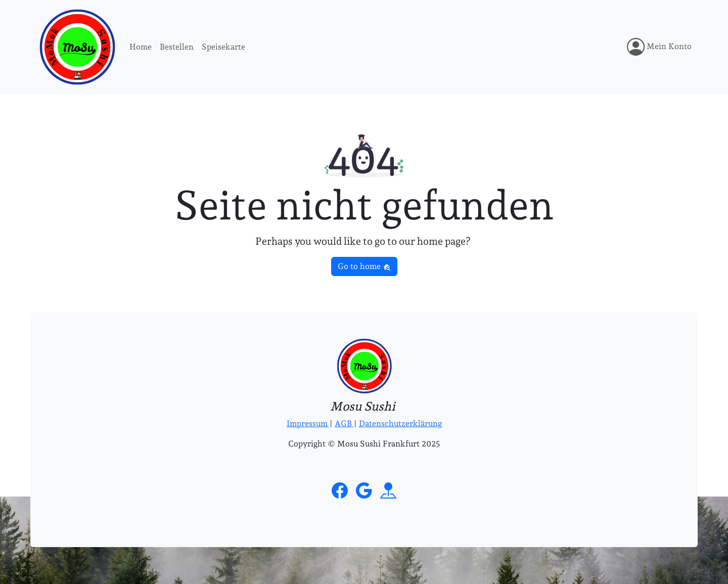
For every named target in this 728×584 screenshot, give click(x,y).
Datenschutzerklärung (400, 423)
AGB (344, 423)
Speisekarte (223, 47)
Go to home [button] (364, 266)
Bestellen (177, 47)
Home (141, 47)
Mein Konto (659, 47)
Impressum (308, 423)
